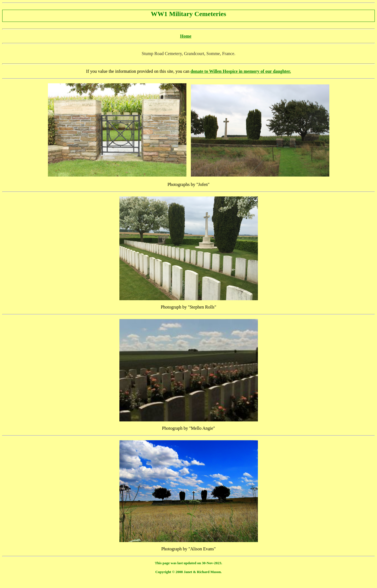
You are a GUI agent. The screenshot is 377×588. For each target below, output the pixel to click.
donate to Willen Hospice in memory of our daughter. (241, 71)
